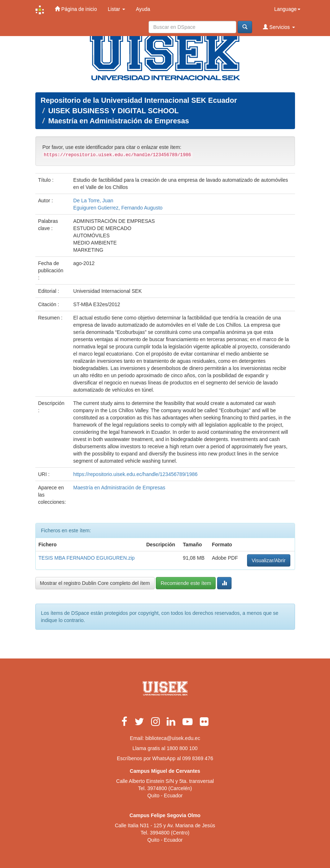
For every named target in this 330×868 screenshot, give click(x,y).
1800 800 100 (182, 748)
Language (287, 9)
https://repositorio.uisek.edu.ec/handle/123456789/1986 (135, 474)
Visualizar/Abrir (269, 560)
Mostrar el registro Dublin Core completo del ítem (95, 583)
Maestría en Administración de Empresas (119, 121)
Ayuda (143, 9)
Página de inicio (76, 9)
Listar (116, 9)
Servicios (279, 27)
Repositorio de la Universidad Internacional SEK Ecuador (139, 100)
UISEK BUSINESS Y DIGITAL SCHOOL (114, 111)
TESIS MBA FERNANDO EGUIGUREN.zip (87, 558)
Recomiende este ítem (186, 583)
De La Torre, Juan (93, 201)
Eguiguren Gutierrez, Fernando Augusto (118, 208)
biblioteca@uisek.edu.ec (173, 738)
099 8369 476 (198, 758)
